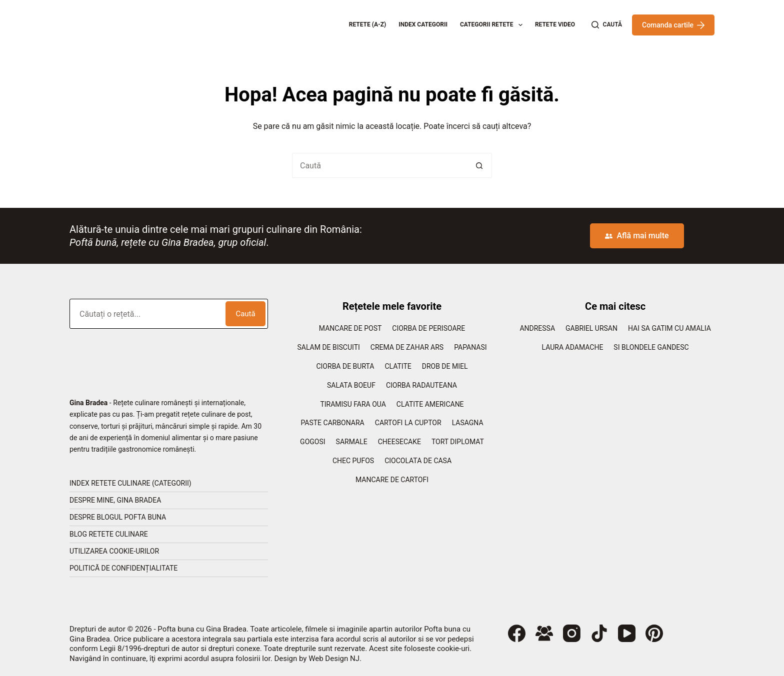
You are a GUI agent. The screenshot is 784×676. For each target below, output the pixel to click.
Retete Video (555, 24)
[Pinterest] (654, 633)
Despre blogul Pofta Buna (118, 517)
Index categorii (423, 24)
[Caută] (607, 25)
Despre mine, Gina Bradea (115, 500)
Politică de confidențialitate (123, 568)
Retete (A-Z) (368, 24)
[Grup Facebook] (544, 633)
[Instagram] (572, 633)
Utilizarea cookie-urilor (114, 551)
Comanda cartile (673, 25)
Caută (245, 314)
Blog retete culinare (109, 534)
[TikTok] (599, 633)
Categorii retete (493, 25)
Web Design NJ (334, 659)
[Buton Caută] (479, 165)
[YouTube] (627, 633)
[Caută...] (379, 165)
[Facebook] (517, 633)
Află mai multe (637, 236)
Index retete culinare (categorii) (130, 483)
